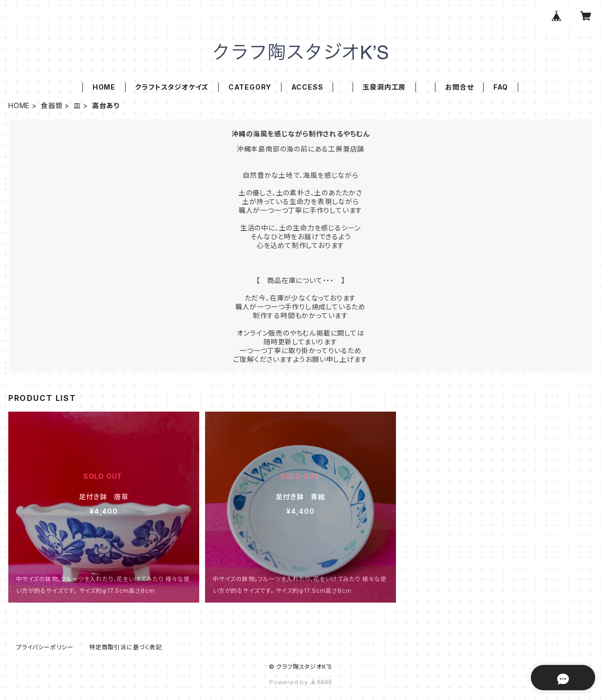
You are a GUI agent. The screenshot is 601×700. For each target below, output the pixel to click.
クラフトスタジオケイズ (172, 87)
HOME (104, 87)
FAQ (501, 87)
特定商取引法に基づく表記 (126, 647)
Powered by (300, 682)
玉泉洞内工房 (384, 87)
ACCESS (307, 87)
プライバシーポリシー (45, 647)
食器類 (52, 105)
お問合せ (459, 87)
